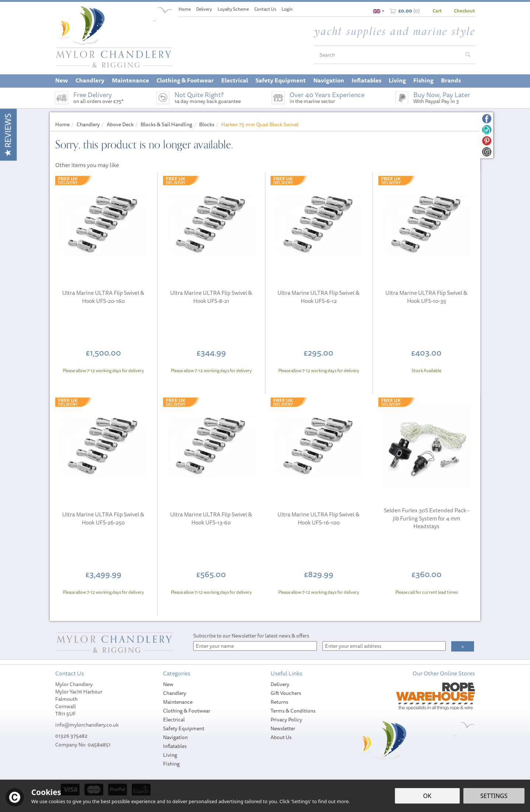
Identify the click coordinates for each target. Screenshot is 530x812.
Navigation (175, 737)
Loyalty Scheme (233, 9)
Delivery (280, 684)
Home (185, 9)
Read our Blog (487, 130)
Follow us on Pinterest (487, 141)
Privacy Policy (286, 720)
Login (287, 9)
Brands (451, 80)
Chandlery (175, 693)
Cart (437, 11)
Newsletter (283, 728)
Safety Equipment (184, 728)
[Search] (388, 55)
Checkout (464, 11)
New (168, 684)
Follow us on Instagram (487, 152)
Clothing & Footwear (187, 711)
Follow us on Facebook (487, 119)
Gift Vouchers (286, 693)
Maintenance (178, 702)
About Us (281, 737)
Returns (279, 702)
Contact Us (265, 9)
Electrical (174, 720)
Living (170, 755)
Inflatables (175, 746)
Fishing (171, 764)
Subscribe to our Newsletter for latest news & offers (251, 636)
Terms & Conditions (293, 711)
